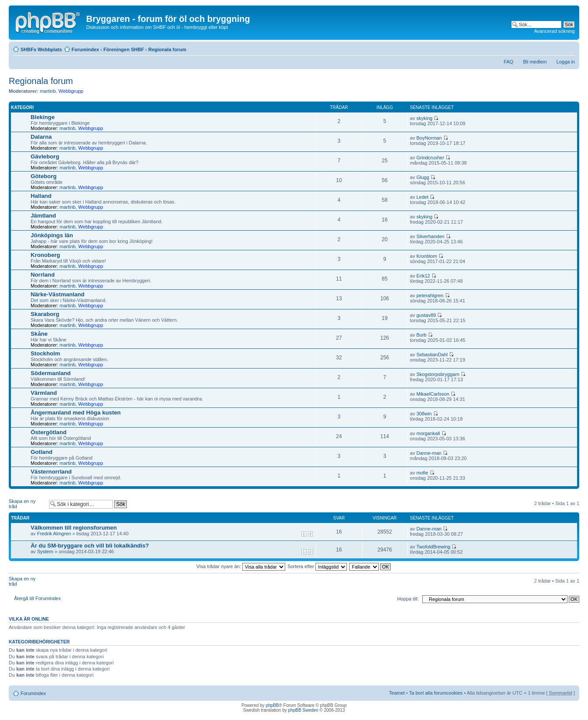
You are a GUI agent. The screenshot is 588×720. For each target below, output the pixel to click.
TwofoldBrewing (434, 547)
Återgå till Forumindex (37, 598)
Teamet (397, 693)
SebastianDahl (432, 355)
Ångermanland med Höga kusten (76, 413)
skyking (425, 118)
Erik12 (423, 276)
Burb (422, 335)
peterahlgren (430, 295)
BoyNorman (429, 138)
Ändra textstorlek (569, 48)
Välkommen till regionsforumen (74, 528)
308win (424, 414)
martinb (48, 91)
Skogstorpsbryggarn (438, 374)
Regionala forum (167, 49)
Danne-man (429, 453)
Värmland (44, 393)
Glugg (423, 177)
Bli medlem (535, 62)
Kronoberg (45, 255)
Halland (41, 196)
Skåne (39, 334)
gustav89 (426, 315)
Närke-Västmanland (58, 294)
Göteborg (44, 176)
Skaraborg (45, 314)
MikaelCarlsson (433, 394)
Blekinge (43, 117)
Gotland (42, 452)
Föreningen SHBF (124, 49)
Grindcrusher (430, 158)
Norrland (43, 275)
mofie (422, 473)
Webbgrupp (71, 91)
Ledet (423, 197)
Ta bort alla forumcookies (436, 693)
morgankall (428, 433)
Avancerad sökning (555, 31)
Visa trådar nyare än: (241, 566)
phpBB (272, 705)
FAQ (508, 62)
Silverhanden (430, 236)
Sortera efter (317, 566)
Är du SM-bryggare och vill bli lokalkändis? (90, 546)
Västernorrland (51, 472)
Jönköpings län (52, 235)
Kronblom (427, 256)
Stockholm (45, 353)
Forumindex (86, 49)
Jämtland (43, 216)
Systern (45, 551)
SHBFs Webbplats (41, 49)
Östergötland (49, 432)
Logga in (566, 62)
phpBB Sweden (303, 710)
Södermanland (51, 373)
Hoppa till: (408, 599)
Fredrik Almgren (54, 534)
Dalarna (41, 137)
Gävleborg (45, 156)
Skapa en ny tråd (27, 504)
